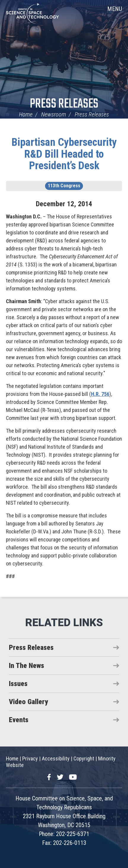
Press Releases (64, 104)
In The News (27, 666)
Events (19, 720)
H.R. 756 (100, 394)
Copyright (84, 758)
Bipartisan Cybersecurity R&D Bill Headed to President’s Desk (64, 154)
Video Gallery (28, 702)
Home (26, 114)
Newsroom (54, 114)
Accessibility (56, 758)
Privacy (30, 758)
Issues (18, 684)
